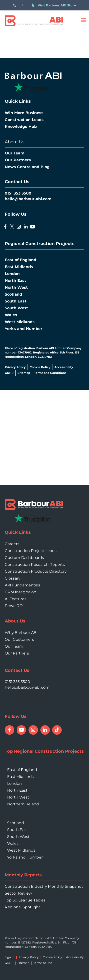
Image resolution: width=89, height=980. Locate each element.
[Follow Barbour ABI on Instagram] (33, 730)
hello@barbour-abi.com (27, 687)
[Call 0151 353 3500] (16, 5)
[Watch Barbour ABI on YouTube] (21, 730)
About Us (15, 142)
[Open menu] (84, 20)
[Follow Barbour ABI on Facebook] (9, 730)
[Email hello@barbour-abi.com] (25, 5)
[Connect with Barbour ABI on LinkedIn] (45, 730)
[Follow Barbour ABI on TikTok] (57, 730)
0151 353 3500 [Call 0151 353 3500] (17, 682)
